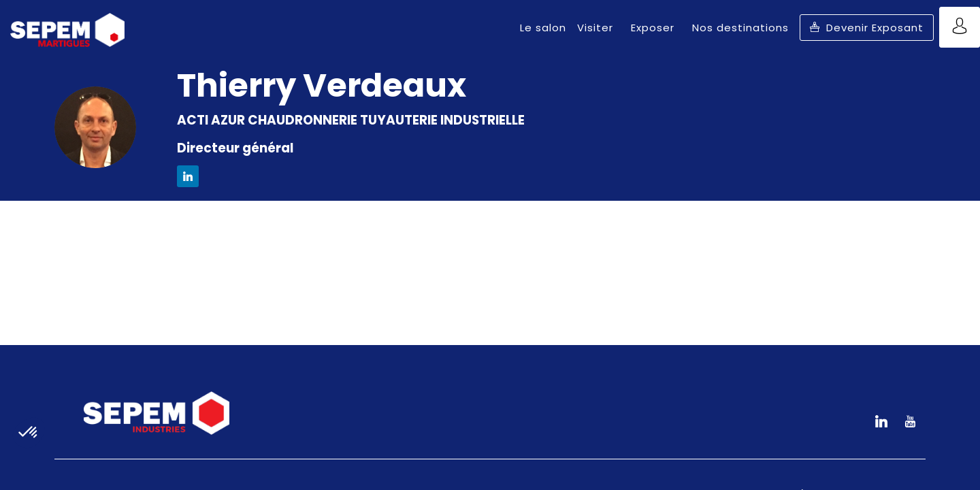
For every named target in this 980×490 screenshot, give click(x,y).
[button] (867, 28)
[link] (543, 27)
